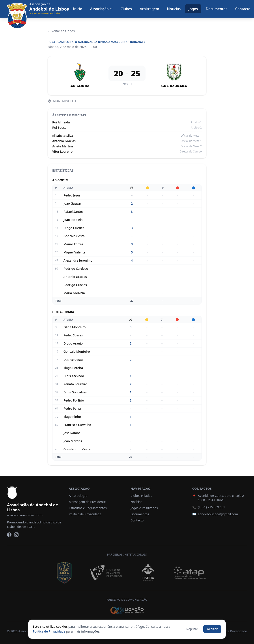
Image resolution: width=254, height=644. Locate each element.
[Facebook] (9, 535)
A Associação (78, 496)
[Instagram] (16, 535)
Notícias (174, 9)
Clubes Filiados (141, 496)
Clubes (126, 9)
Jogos (193, 9)
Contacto (243, 9)
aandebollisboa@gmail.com (218, 514)
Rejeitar (192, 629)
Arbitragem (149, 9)
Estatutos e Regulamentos (88, 508)
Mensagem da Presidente (87, 502)
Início (78, 9)
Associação (101, 9)
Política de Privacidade (85, 514)
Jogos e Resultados (144, 508)
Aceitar (212, 629)
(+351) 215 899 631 (211, 507)
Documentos (216, 9)
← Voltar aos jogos (61, 31)
